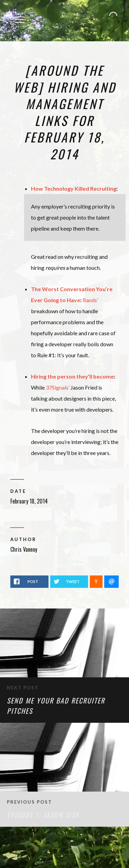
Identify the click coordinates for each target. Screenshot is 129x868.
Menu (22, 15)
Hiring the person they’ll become (72, 376)
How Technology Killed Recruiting (74, 188)
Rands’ (90, 300)
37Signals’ (58, 387)
